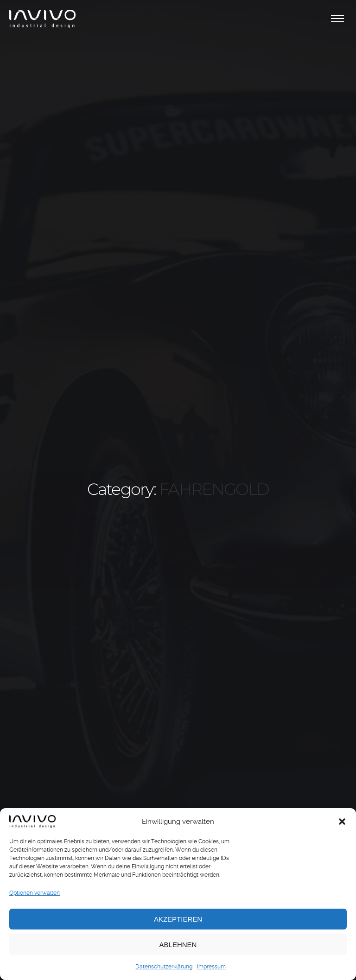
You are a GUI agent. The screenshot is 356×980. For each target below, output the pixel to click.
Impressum (211, 967)
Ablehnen (178, 945)
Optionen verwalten (35, 893)
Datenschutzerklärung (164, 967)
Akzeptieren (178, 919)
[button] (342, 822)
